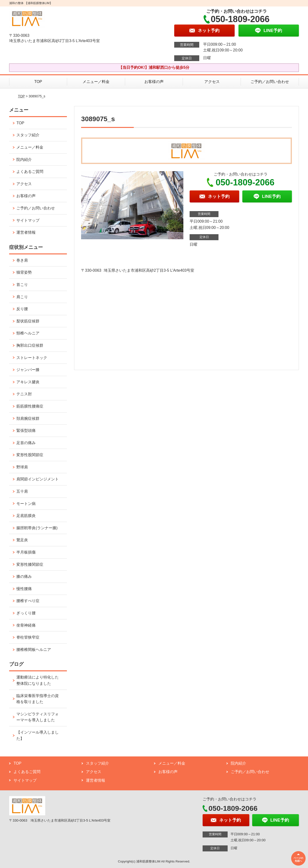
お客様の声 (154, 82)
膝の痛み (24, 576)
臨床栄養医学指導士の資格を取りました (38, 699)
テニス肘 (24, 394)
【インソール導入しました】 (38, 735)
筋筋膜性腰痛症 (30, 406)
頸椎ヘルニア (28, 333)
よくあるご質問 (30, 172)
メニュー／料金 (96, 82)
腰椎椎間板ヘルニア (34, 650)
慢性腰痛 (24, 589)
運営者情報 (26, 232)
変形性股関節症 (30, 455)
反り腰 (22, 309)
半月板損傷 (26, 552)
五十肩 (22, 491)
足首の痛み (26, 443)
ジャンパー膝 (28, 370)
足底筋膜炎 (26, 516)
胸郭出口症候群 (30, 345)
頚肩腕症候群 (28, 418)
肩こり (22, 297)
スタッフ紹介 (28, 135)
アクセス (212, 82)
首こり (22, 285)
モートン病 (26, 504)
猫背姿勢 (24, 272)
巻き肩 (22, 260)
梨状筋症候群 (28, 321)
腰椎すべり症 (28, 601)
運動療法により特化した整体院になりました (38, 680)
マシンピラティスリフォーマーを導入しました (38, 717)
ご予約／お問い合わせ (270, 82)
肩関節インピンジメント (38, 479)
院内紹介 (24, 160)
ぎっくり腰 (26, 613)
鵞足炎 (22, 540)
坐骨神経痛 (26, 625)
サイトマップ (28, 220)
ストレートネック (32, 358)
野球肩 (22, 467)
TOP (38, 82)
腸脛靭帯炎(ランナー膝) (37, 528)
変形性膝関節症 (30, 564)
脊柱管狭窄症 (28, 637)
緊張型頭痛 (26, 431)
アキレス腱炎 (28, 382)
